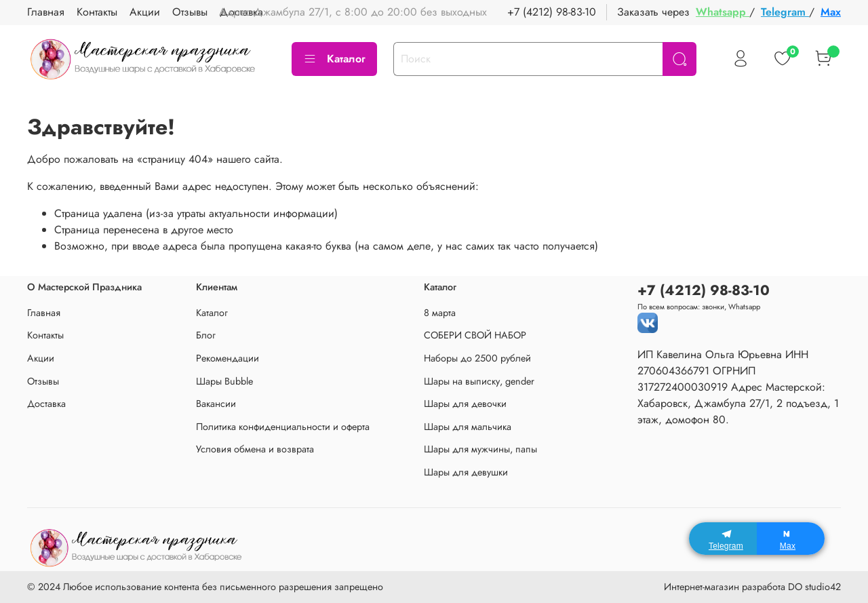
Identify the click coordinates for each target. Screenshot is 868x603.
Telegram (785, 12)
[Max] (791, 539)
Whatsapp (723, 12)
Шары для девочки (465, 404)
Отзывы (190, 12)
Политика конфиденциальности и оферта (283, 427)
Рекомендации (228, 358)
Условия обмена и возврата (255, 449)
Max (831, 12)
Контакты (97, 12)
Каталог (334, 59)
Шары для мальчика (468, 427)
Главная (46, 12)
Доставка (46, 404)
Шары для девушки (466, 472)
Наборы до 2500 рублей (477, 358)
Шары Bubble (224, 381)
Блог (206, 335)
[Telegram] (723, 539)
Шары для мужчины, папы (480, 449)
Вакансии (216, 404)
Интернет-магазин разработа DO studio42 (752, 587)
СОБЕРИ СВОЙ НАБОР (475, 335)
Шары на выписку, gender (479, 381)
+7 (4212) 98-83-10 (552, 12)
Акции (145, 12)
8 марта (440, 313)
